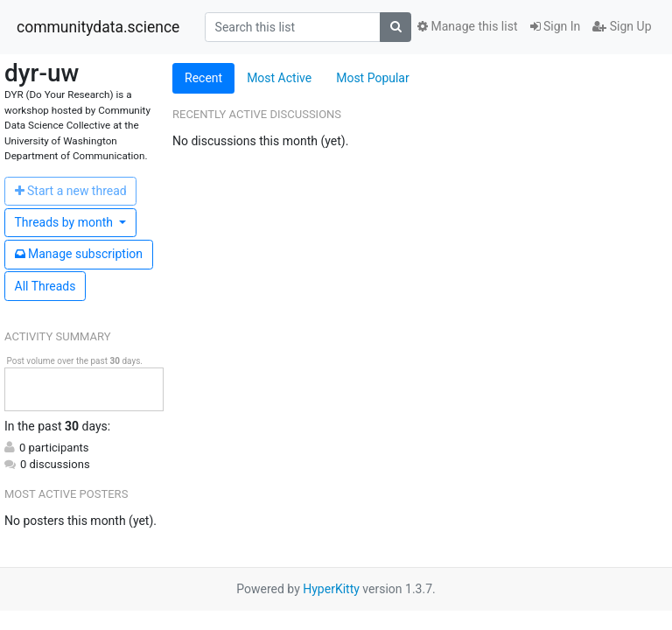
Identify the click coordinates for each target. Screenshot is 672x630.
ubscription (79, 254)
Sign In (556, 26)
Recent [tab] (203, 78)
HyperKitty (331, 589)
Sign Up (622, 26)
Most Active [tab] (279, 78)
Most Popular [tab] (373, 78)
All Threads (45, 286)
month (66, 222)
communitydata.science (98, 27)
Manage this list (467, 26)
